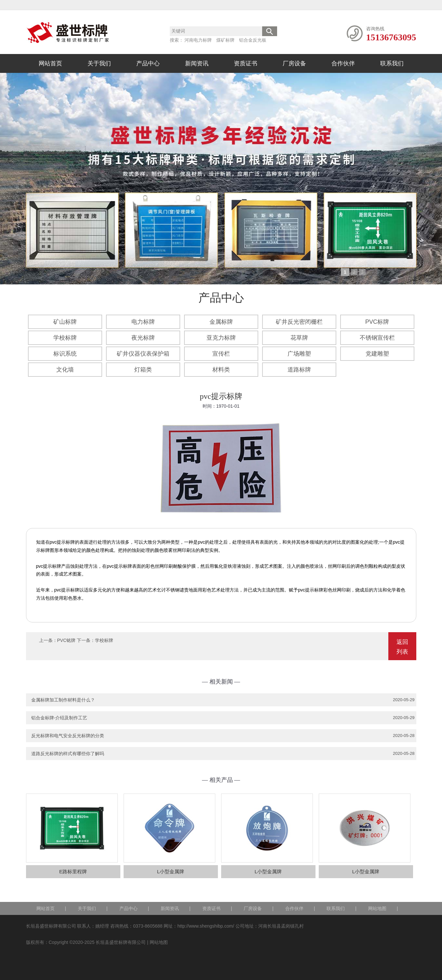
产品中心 (148, 63)
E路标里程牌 (73, 871)
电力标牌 (143, 322)
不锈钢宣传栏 (377, 338)
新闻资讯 (197, 63)
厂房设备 (294, 63)
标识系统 (65, 354)
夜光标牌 (143, 338)
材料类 (221, 370)
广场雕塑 (299, 354)
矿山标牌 (65, 322)
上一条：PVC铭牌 (57, 640)
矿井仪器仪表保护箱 (143, 354)
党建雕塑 (377, 354)
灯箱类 (143, 370)
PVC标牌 (377, 322)
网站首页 (50, 63)
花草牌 (299, 338)
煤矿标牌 (225, 40)
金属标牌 (221, 322)
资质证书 (246, 63)
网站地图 (377, 908)
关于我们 (99, 63)
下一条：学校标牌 (95, 640)
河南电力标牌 (198, 40)
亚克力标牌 (221, 338)
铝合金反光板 (253, 40)
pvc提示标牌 (221, 396)
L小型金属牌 (171, 871)
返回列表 (402, 647)
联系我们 (392, 63)
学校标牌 (65, 338)
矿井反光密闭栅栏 (299, 322)
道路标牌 (299, 370)
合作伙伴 (343, 63)
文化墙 (65, 370)
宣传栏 (221, 354)
